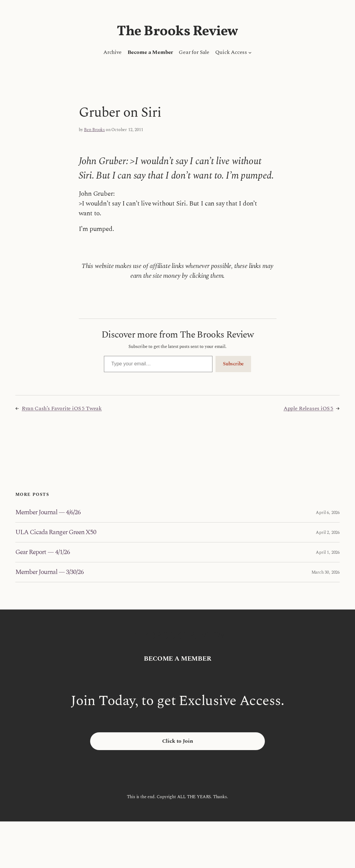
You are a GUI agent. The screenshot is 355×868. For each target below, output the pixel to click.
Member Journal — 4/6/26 (48, 512)
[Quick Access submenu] (250, 52)
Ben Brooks (94, 130)
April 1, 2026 (328, 552)
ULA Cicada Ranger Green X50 (56, 532)
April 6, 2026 (328, 513)
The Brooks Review (177, 32)
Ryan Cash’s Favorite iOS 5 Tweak (62, 408)
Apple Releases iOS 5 (308, 408)
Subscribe (233, 364)
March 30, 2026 (326, 572)
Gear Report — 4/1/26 (43, 552)
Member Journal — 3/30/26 (50, 572)
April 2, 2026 (328, 532)
